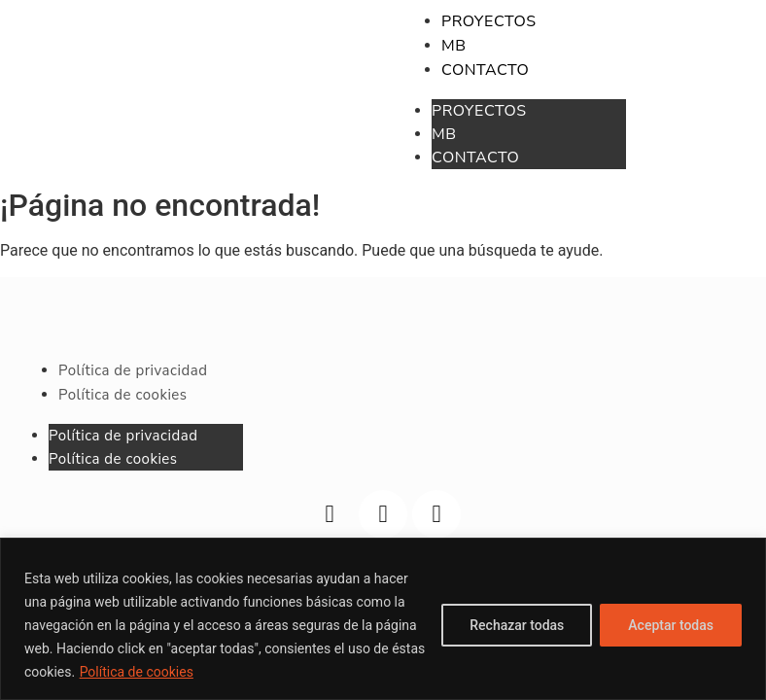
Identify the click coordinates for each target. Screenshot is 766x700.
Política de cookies (137, 672)
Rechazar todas (517, 625)
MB (444, 134)
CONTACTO (475, 157)
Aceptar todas (671, 625)
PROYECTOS (479, 111)
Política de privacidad (123, 436)
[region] (383, 619)
